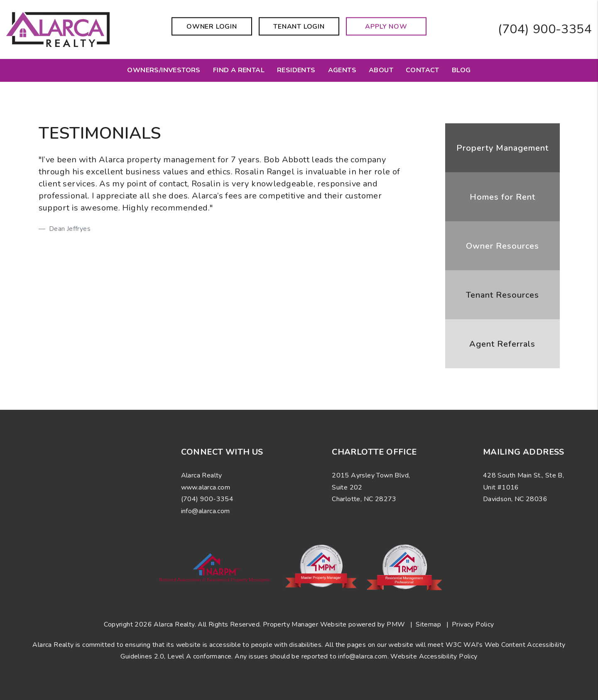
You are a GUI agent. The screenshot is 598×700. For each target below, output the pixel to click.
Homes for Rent (502, 197)
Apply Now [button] (386, 27)
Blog (461, 70)
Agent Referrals (502, 344)
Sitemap (428, 624)
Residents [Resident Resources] (296, 70)
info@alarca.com (363, 656)
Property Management (502, 148)
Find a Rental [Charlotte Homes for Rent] (239, 70)
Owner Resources (502, 246)
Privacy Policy (473, 624)
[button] (38, 501)
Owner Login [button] (212, 27)
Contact (423, 70)
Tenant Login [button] (299, 27)
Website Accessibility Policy (434, 656)
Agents (342, 70)
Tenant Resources (502, 295)
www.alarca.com (206, 487)
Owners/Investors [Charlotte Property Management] (164, 70)
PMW (396, 624)
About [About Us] (381, 70)
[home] (58, 29)
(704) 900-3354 (545, 29)
